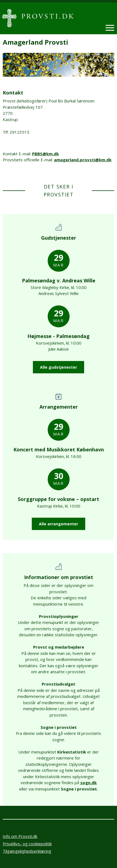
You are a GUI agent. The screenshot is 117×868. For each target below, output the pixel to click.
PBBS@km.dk (45, 154)
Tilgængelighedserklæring (27, 851)
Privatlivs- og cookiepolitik (27, 844)
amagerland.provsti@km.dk (83, 160)
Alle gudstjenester (59, 367)
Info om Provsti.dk (20, 836)
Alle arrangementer (59, 524)
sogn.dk (89, 783)
